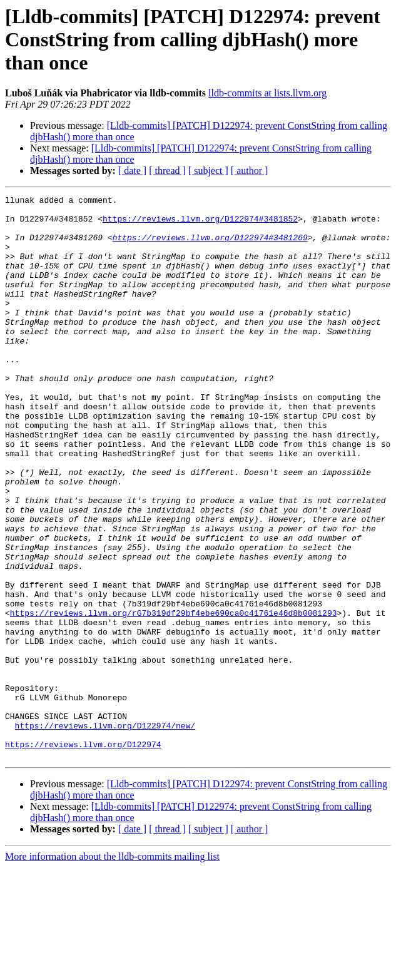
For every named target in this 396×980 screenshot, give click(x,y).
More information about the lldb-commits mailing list (112, 969)
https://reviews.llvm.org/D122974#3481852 (200, 224)
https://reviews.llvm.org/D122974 (83, 855)
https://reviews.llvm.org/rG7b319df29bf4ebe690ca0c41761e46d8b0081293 (174, 697)
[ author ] (250, 171)
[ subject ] (208, 171)
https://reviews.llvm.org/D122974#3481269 (210, 247)
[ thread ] (167, 171)
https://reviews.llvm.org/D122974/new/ (105, 832)
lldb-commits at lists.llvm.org (267, 93)
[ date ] (132, 171)
